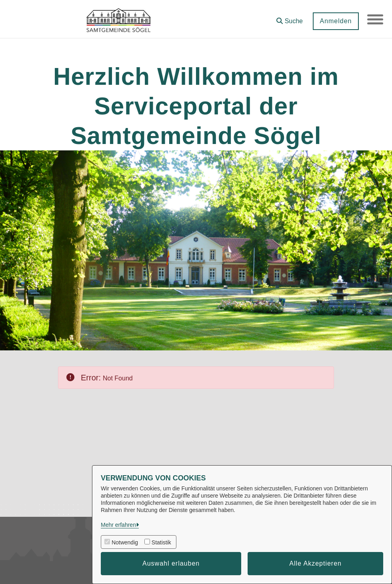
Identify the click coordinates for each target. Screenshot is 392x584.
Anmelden (336, 21)
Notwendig (125, 542)
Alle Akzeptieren (315, 563)
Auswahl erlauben (171, 563)
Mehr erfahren (118, 525)
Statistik (161, 542)
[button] (290, 18)
